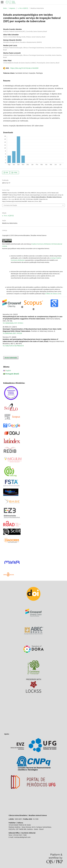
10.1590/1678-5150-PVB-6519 (13, 346)
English (8, 371)
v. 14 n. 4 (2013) (23, 8)
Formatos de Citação (10, 205)
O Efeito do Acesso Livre (53, 294)
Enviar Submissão (11, 358)
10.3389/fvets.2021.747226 (12, 333)
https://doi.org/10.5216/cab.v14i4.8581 (25, 68)
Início (5, 8)
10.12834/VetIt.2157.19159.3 (13, 323)
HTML (15, 173)
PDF (7, 173)
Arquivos (12, 8)
